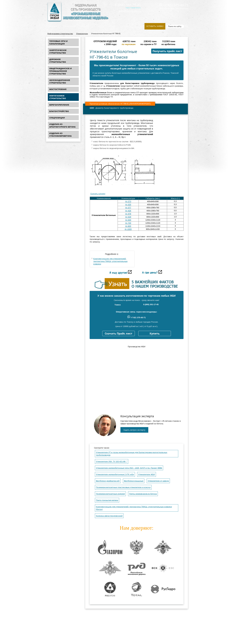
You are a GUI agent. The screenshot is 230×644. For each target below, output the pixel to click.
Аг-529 (128, 217)
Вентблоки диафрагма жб (108, 481)
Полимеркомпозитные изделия (110, 494)
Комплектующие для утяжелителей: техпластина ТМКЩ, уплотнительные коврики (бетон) (134, 508)
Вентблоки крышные (134, 481)
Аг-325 (128, 205)
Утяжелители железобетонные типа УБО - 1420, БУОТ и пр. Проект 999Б (129, 468)
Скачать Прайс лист (119, 334)
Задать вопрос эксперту (134, 430)
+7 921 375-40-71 (174, 5)
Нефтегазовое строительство (60, 34)
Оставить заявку (155, 26)
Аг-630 (128, 220)
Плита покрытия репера (107, 500)
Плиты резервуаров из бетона (143, 494)
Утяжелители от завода (158, 481)
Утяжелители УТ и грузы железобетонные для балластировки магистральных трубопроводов (132, 454)
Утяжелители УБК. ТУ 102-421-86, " (112, 461)
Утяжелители (82, 34)
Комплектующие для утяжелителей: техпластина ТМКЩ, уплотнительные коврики (110, 261)
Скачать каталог (98, 194)
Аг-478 (128, 214)
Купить (155, 334)
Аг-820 (128, 226)
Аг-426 (128, 211)
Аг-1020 (128, 229)
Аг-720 (128, 223)
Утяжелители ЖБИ (147, 474)
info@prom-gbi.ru (130, 11)
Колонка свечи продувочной (109, 516)
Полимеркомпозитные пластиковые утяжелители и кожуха (123, 487)
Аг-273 (128, 201)
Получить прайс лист (167, 51)
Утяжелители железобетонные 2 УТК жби (115, 474)
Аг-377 (128, 208)
